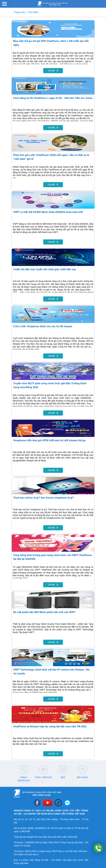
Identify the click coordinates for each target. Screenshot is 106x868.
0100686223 (41, 828)
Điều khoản (82, 777)
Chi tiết (53, 71)
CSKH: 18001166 (43, 777)
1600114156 (31, 851)
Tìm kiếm (33, 12)
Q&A (63, 777)
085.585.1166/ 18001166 (65, 837)
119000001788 (32, 842)
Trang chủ (19, 12)
